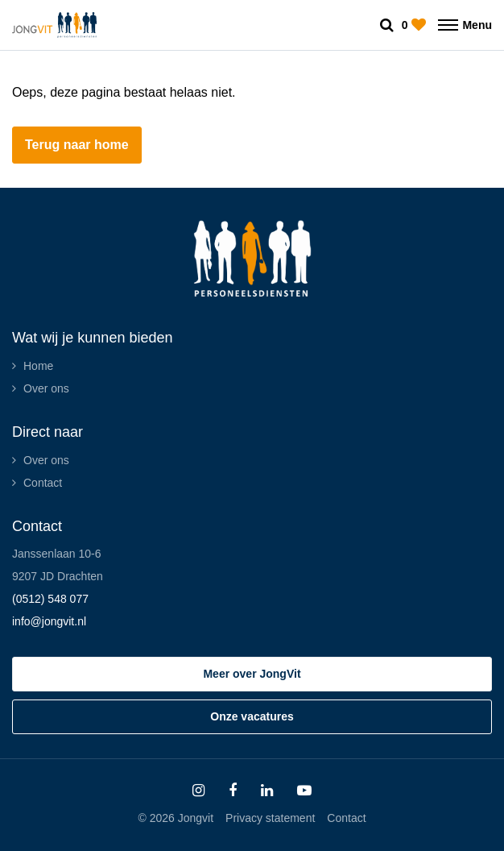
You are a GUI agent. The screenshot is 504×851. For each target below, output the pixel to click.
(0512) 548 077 (50, 599)
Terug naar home (77, 145)
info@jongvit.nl (49, 621)
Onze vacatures (252, 716)
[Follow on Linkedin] (267, 791)
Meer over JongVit (252, 674)
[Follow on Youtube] (304, 791)
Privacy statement (270, 818)
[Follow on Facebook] (233, 791)
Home (38, 366)
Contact (43, 483)
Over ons (46, 388)
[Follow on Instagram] (198, 791)
